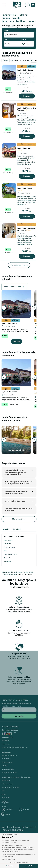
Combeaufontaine (10, 547)
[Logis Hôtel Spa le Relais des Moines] (9, 231)
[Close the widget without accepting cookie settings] (10, 834)
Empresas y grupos (8, 769)
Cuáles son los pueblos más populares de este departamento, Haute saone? (17, 483)
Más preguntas (19, 519)
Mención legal (6, 780)
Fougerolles (8, 558)
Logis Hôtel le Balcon (25, 70)
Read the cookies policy (8, 859)
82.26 (27, 211)
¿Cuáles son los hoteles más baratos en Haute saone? (17, 510)
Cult (5, 551)
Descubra (27, 96)
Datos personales (7, 784)
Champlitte (7, 544)
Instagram (24, 809)
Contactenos (6, 744)
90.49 (27, 91)
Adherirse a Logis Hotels (9, 755)
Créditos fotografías (5, 802)
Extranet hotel (6, 759)
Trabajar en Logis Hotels (9, 773)
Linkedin (6, 814)
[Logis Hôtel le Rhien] (9, 151)
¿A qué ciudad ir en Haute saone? (15, 501)
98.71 (27, 171)
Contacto (4, 766)
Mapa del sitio (6, 798)
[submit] (19, 716)
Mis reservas (5, 741)
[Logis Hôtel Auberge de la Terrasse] (9, 110)
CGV (3, 791)
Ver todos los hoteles (19, 265)
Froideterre (7, 561)
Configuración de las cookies (10, 787)
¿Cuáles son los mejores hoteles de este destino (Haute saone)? (16, 492)
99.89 (27, 131)
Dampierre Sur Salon (10, 554)
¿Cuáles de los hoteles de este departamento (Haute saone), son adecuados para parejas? (16, 472)
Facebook (7, 809)
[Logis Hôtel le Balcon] (9, 72)
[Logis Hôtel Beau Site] (9, 191)
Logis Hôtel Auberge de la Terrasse (27, 109)
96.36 (27, 251)
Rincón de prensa (7, 762)
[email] (19, 710)
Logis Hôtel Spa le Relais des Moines (26, 229)
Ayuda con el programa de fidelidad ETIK (14, 747)
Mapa (5, 60)
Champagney (8, 540)
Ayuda (4, 794)
